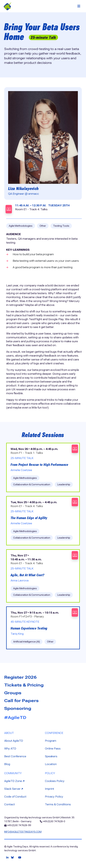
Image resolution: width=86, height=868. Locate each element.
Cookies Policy (55, 781)
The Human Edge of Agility (29, 518)
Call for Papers (21, 701)
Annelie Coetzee (21, 470)
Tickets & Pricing (24, 685)
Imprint (50, 789)
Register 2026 (20, 677)
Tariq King (17, 634)
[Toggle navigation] (79, 6)
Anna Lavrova (20, 581)
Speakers (51, 756)
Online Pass (53, 749)
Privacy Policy (54, 797)
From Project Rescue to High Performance (39, 465)
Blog (7, 764)
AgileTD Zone (15, 781)
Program (51, 741)
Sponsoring (18, 708)
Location (51, 764)
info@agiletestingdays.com (23, 832)
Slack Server (14, 789)
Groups (13, 693)
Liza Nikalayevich (23, 189)
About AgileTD (14, 741)
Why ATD (10, 749)
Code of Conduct (15, 797)
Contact (10, 804)
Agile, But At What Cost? (28, 575)
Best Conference (15, 756)
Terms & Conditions (58, 804)
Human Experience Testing (29, 628)
